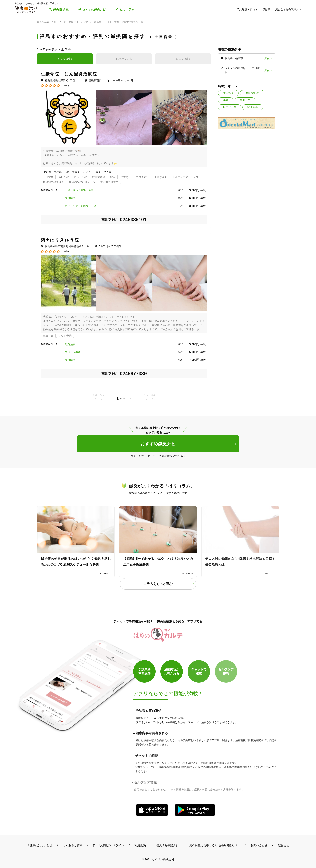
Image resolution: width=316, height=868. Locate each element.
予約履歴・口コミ (247, 10)
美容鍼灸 (70, 198)
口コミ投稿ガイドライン (108, 845)
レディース (230, 107)
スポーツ (245, 100)
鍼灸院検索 (61, 9)
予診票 (267, 10)
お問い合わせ (259, 845)
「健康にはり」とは (39, 845)
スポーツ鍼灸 (73, 352)
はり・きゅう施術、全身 (79, 190)
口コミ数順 (183, 59)
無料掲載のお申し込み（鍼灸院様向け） (215, 845)
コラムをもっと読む (158, 584)
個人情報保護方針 (167, 845)
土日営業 (228, 93)
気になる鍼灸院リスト (288, 10)
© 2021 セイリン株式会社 (158, 859)
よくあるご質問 (73, 845)
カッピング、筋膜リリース (81, 206)
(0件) (66, 86)
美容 (226, 100)
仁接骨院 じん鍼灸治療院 (69, 74)
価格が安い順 (124, 59)
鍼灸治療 (70, 344)
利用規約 (140, 845)
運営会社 (284, 845)
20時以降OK (252, 93)
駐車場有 (253, 107)
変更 (267, 58)
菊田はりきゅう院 (60, 240)
